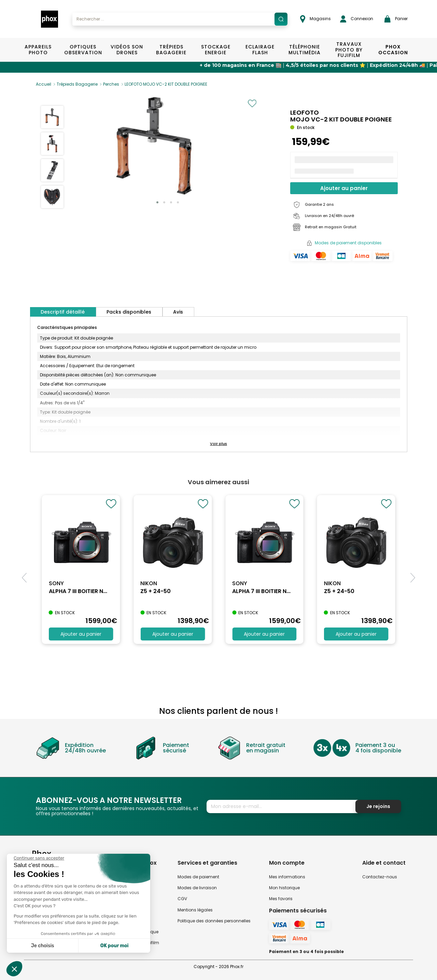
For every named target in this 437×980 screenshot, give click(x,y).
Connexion (357, 19)
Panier (396, 19)
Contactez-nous (380, 877)
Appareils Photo (38, 50)
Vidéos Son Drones (127, 50)
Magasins (315, 19)
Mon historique (284, 888)
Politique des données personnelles (214, 921)
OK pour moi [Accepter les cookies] (115, 946)
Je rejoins (378, 806)
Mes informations (287, 877)
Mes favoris (281, 899)
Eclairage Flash (260, 50)
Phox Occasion (393, 50)
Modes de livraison (197, 888)
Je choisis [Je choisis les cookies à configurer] (43, 946)
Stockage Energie (216, 50)
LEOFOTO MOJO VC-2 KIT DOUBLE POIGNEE (166, 84)
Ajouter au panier (344, 188)
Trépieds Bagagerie (171, 50)
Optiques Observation (83, 50)
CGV (182, 899)
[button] (157, 202)
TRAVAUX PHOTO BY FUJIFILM (349, 50)
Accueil (44, 84)
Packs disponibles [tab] (129, 312)
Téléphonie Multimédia (305, 50)
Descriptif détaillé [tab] (63, 312)
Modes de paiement (198, 877)
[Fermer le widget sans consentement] (39, 858)
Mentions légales (195, 910)
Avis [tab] (178, 312)
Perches (111, 84)
